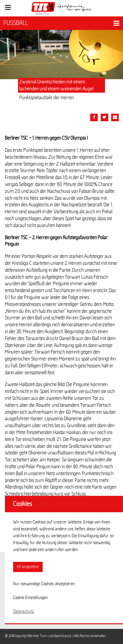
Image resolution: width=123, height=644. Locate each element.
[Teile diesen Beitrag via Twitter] (104, 117)
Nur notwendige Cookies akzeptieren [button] (44, 584)
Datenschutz (24, 611)
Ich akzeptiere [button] (28, 567)
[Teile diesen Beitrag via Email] (115, 117)
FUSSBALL (16, 23)
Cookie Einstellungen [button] (31, 598)
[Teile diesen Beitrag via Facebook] (94, 117)
